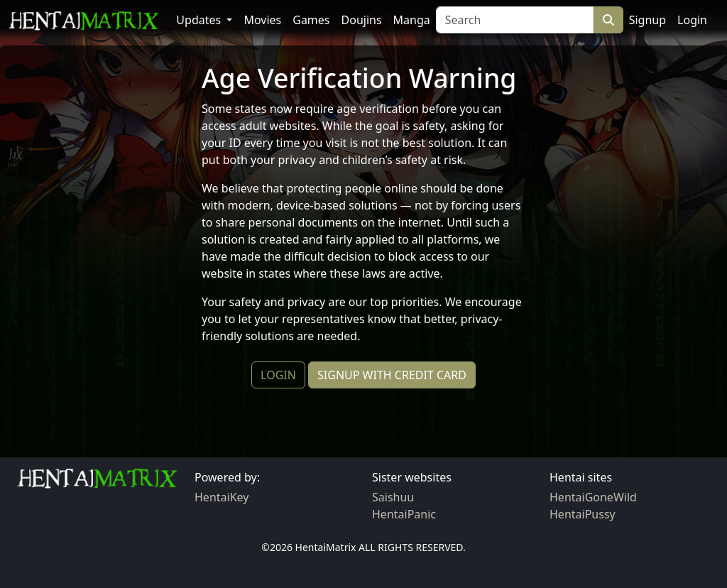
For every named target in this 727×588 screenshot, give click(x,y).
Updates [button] (200, 20)
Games (311, 20)
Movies (262, 20)
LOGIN (278, 375)
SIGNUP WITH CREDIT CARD (392, 375)
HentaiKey (222, 497)
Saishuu (393, 497)
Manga (412, 20)
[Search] (515, 20)
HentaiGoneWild (593, 497)
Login (692, 20)
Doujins (362, 20)
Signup (647, 20)
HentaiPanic (404, 514)
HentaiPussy (583, 514)
